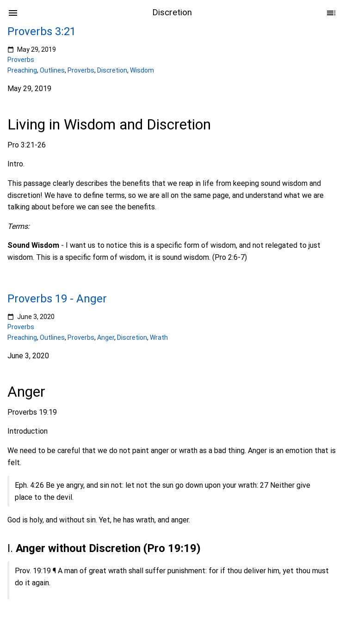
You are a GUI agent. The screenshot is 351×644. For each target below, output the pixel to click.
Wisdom (142, 70)
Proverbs (21, 60)
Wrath (159, 337)
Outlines (52, 70)
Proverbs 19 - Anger (57, 299)
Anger (106, 337)
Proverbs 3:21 (42, 31)
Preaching (22, 70)
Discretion (112, 70)
